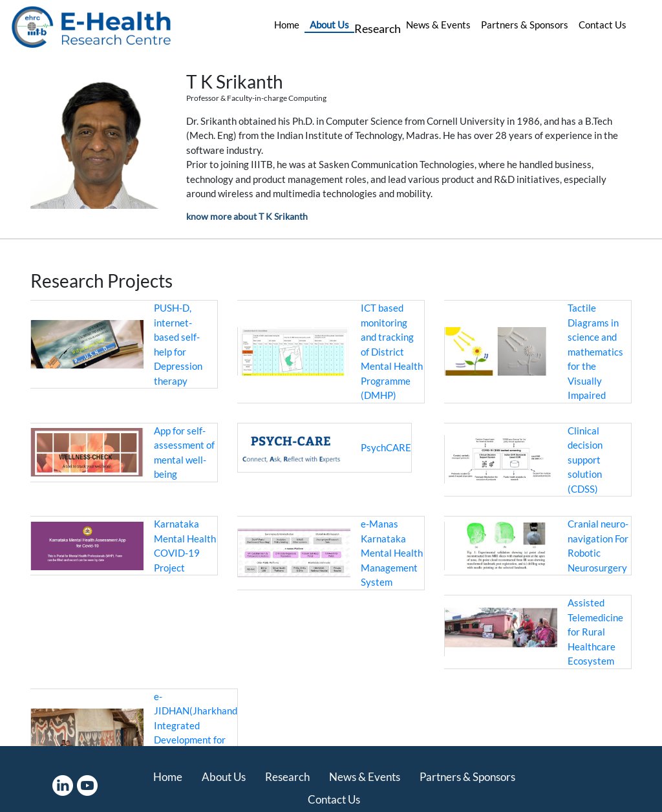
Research (378, 28)
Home (287, 25)
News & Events (438, 25)
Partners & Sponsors (525, 25)
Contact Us (603, 25)
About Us (329, 25)
